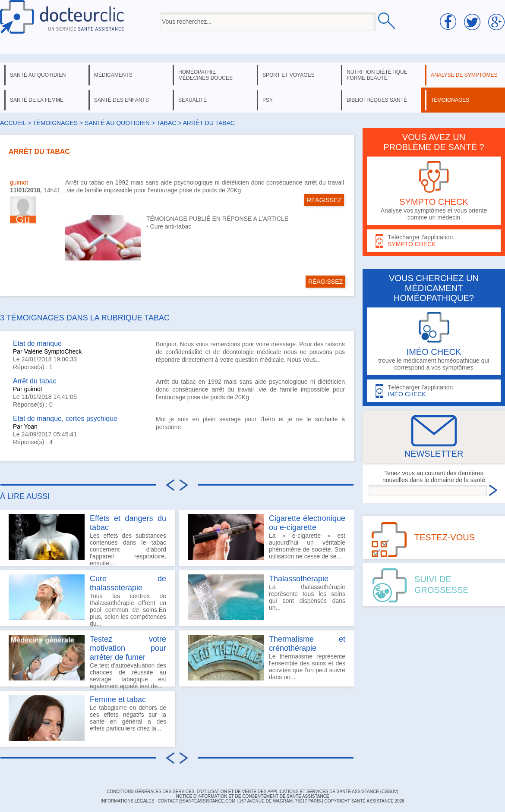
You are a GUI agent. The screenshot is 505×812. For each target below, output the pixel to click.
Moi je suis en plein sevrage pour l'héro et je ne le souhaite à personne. (250, 423)
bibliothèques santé (377, 100)
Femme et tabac (118, 699)
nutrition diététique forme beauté (377, 75)
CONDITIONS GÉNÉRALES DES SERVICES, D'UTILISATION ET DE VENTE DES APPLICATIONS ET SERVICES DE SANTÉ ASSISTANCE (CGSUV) (252, 792)
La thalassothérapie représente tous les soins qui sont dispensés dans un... (267, 597)
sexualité (193, 100)
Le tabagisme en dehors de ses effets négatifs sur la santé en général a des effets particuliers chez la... (87, 718)
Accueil (13, 123)
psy (268, 100)
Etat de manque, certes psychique (65, 419)
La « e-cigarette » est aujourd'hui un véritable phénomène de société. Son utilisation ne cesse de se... (267, 537)
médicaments (113, 75)
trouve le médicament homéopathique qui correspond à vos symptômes (434, 341)
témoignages (450, 100)
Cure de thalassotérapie (128, 583)
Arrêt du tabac (35, 381)
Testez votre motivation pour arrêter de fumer (128, 648)
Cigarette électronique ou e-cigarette (307, 523)
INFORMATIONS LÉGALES (127, 801)
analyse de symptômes (464, 75)
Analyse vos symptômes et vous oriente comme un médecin (434, 191)
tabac (167, 123)
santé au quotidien (38, 75)
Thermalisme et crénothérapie (307, 644)
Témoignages (55, 123)
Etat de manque (37, 343)
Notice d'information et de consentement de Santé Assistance (252, 796)
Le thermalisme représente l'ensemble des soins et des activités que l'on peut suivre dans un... (267, 658)
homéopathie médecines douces (205, 75)
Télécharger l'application (434, 241)
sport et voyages (289, 75)
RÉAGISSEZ (324, 200)
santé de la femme (37, 100)
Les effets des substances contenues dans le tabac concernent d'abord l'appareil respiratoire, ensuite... (87, 540)
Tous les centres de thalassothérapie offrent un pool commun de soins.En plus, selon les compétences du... (87, 600)
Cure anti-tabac (171, 226)
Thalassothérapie (299, 579)
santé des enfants (122, 100)
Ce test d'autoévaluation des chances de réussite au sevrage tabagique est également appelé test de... (87, 661)
